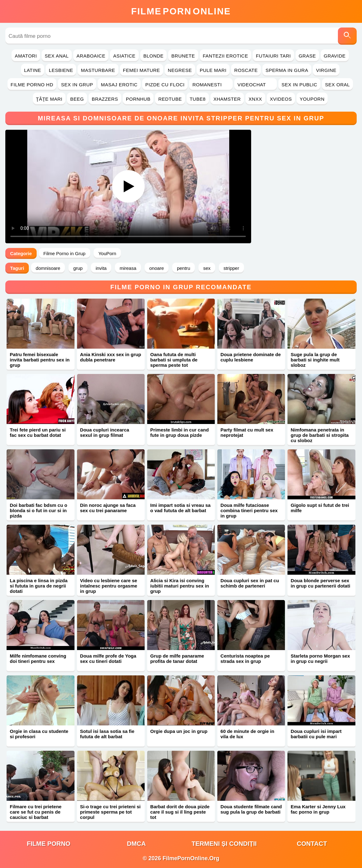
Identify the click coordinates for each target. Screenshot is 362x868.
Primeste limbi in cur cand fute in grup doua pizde (180, 432)
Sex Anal (57, 56)
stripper (231, 268)
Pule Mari (213, 70)
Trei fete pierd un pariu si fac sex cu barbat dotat (38, 432)
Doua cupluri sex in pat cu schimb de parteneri (250, 583)
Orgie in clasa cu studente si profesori (39, 734)
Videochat (256, 85)
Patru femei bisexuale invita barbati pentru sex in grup (40, 360)
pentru (184, 268)
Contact (312, 844)
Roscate (246, 70)
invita (101, 268)
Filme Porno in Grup (65, 253)
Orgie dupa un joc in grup (179, 731)
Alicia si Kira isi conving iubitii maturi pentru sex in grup (180, 586)
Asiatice (124, 56)
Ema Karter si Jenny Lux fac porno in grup (318, 809)
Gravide (335, 56)
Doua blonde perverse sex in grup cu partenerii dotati (320, 583)
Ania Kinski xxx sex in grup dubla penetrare (111, 357)
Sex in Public (299, 85)
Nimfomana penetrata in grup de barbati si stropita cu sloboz (320, 435)
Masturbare (98, 70)
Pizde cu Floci (165, 85)
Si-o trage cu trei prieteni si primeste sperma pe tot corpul (110, 812)
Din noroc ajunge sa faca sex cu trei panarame (108, 508)
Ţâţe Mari (49, 99)
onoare (157, 268)
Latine (33, 70)
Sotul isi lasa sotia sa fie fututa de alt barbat (107, 734)
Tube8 (198, 99)
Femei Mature (142, 70)
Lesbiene (61, 70)
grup (78, 268)
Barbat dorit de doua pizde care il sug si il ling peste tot (180, 812)
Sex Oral (337, 85)
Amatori (26, 56)
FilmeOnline (181, 11)
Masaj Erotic (119, 85)
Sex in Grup (77, 85)
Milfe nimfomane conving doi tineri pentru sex (38, 659)
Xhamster (227, 99)
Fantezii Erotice (226, 56)
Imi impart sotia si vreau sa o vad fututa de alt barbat (181, 508)
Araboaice (91, 56)
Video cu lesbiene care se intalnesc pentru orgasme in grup (109, 586)
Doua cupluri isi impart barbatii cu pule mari (316, 734)
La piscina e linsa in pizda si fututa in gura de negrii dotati (39, 586)
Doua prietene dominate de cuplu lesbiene (251, 357)
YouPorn (312, 99)
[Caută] (347, 36)
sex (207, 268)
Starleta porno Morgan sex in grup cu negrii (320, 659)
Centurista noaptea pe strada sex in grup (245, 659)
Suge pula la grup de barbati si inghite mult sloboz (315, 360)
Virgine (326, 70)
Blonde (154, 56)
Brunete (183, 56)
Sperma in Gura (287, 70)
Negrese (180, 70)
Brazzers (105, 99)
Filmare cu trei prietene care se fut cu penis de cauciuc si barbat (36, 812)
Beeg (77, 99)
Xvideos (281, 99)
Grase (307, 56)
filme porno (49, 844)
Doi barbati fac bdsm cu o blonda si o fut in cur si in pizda (38, 510)
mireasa (128, 268)
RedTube (170, 99)
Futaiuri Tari (273, 56)
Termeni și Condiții (224, 844)
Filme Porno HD (32, 85)
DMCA (136, 844)
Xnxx (255, 99)
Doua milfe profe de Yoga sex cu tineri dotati (108, 659)
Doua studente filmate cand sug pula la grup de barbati (251, 809)
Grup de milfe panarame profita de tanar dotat (177, 659)
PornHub (138, 99)
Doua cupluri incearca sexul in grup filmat (105, 432)
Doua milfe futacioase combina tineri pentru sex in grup (249, 510)
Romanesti (211, 85)
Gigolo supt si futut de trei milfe (320, 508)
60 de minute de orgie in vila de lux (247, 734)
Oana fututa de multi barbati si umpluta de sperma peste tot (174, 360)
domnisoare (48, 268)
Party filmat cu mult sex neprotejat (247, 432)
